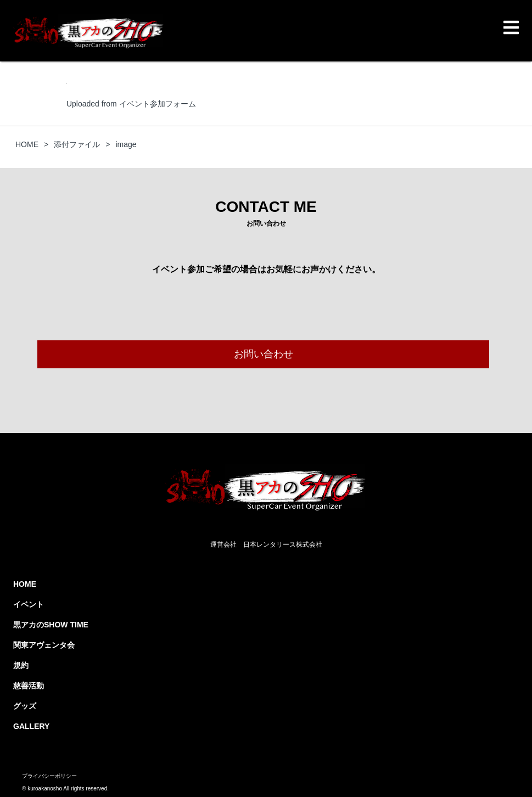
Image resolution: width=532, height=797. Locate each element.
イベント (29, 604)
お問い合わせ (264, 354)
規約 (21, 665)
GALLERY (31, 726)
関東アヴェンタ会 (44, 645)
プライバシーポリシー (49, 776)
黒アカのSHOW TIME (51, 625)
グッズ (25, 706)
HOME (25, 584)
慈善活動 (29, 686)
